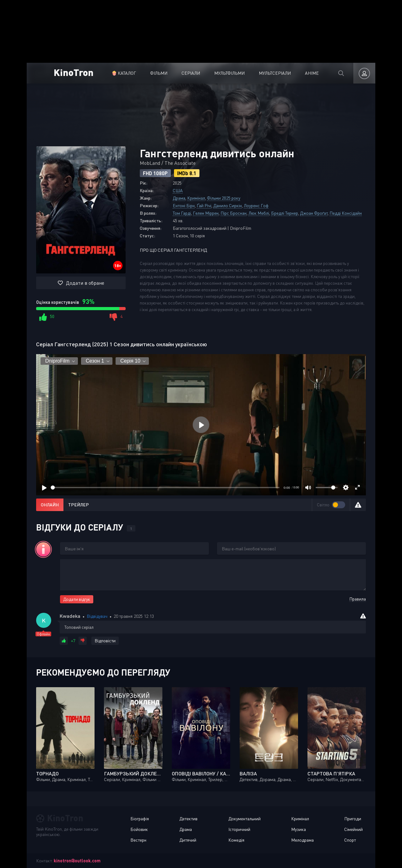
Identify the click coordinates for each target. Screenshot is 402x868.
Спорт (350, 840)
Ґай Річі (204, 205)
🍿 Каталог (124, 73)
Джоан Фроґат (314, 213)
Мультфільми (229, 73)
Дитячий (188, 840)
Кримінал (196, 198)
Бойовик (139, 829)
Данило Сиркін (228, 205)
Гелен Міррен (206, 213)
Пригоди (353, 819)
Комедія (236, 840)
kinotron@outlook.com (77, 861)
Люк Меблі (259, 213)
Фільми (159, 73)
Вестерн (138, 840)
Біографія (140, 819)
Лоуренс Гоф (256, 205)
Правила (358, 599)
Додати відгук (77, 599)
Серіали (191, 73)
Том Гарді (182, 213)
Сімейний (353, 829)
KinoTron (74, 72)
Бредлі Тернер (285, 213)
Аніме (312, 73)
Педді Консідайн (346, 213)
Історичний (239, 829)
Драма (179, 198)
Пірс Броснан (234, 213)
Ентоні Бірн (184, 205)
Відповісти (105, 641)
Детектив (188, 819)
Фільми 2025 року (224, 198)
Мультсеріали (275, 73)
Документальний (244, 819)
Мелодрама (302, 840)
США (178, 190)
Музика (299, 829)
